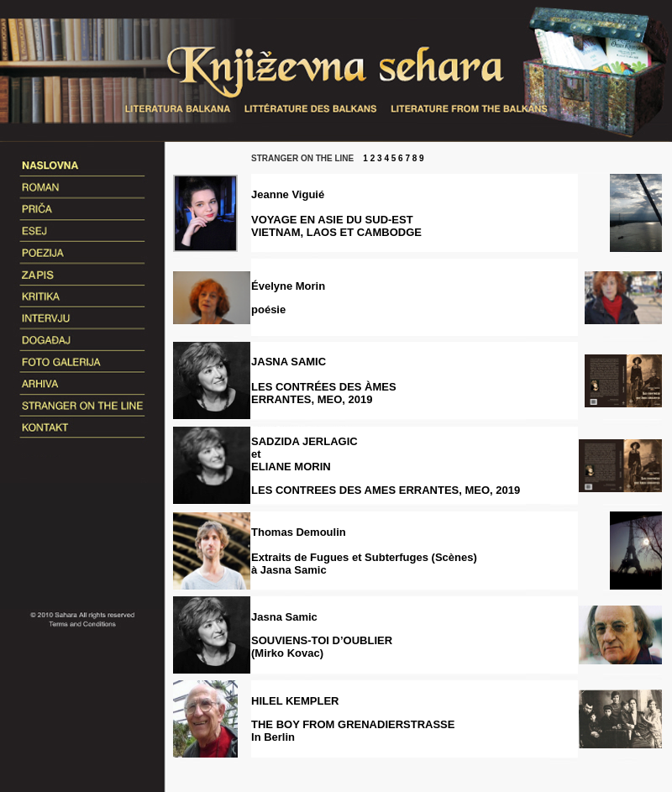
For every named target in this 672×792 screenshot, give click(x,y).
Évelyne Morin (288, 286)
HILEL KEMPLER (295, 701)
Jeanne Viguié (288, 194)
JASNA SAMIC (324, 380)
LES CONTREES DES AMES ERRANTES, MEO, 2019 (386, 490)
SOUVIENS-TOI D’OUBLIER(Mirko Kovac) (322, 647)
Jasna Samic (284, 617)
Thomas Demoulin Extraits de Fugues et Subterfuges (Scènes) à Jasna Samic (364, 551)
